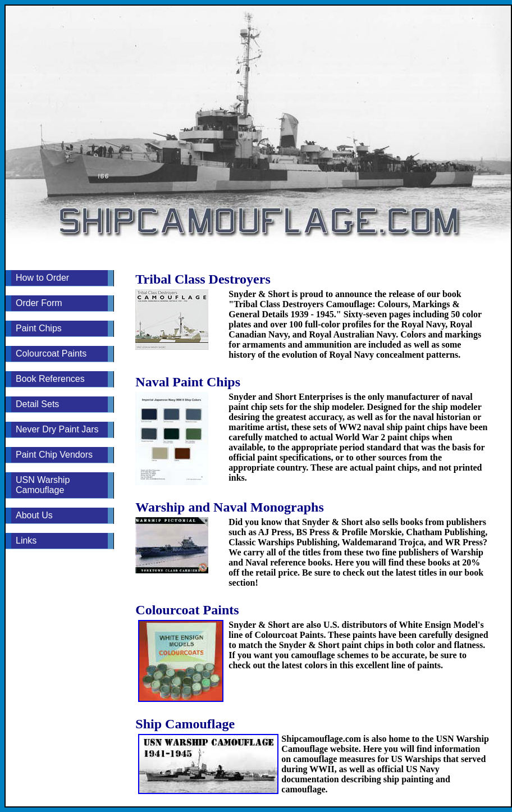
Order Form (39, 303)
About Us (34, 515)
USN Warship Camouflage (43, 485)
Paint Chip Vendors (54, 455)
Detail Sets (37, 404)
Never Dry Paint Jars (57, 429)
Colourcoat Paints (51, 353)
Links (26, 540)
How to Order (42, 278)
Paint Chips (39, 328)
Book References (50, 379)
